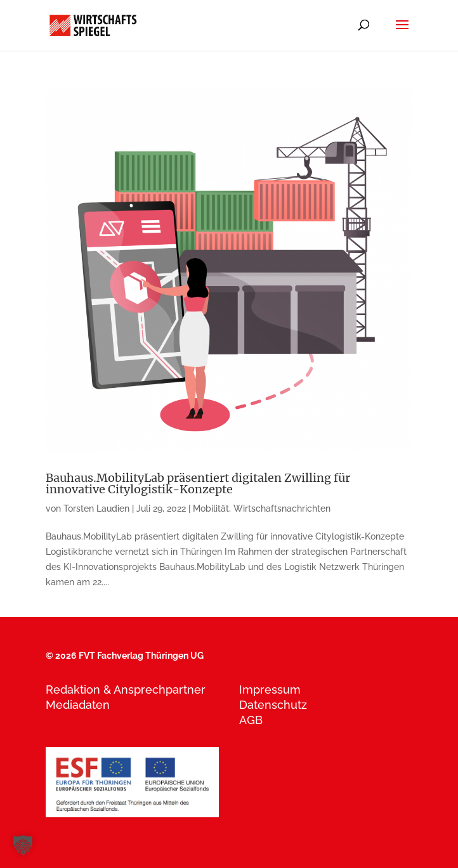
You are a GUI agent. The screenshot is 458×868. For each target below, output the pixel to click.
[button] (23, 845)
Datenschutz (273, 705)
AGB (251, 720)
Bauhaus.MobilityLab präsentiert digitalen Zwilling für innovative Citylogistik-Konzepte (198, 483)
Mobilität (211, 508)
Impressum (270, 690)
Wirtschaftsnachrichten (282, 508)
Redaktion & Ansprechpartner (126, 690)
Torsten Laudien (96, 508)
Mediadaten (78, 705)
